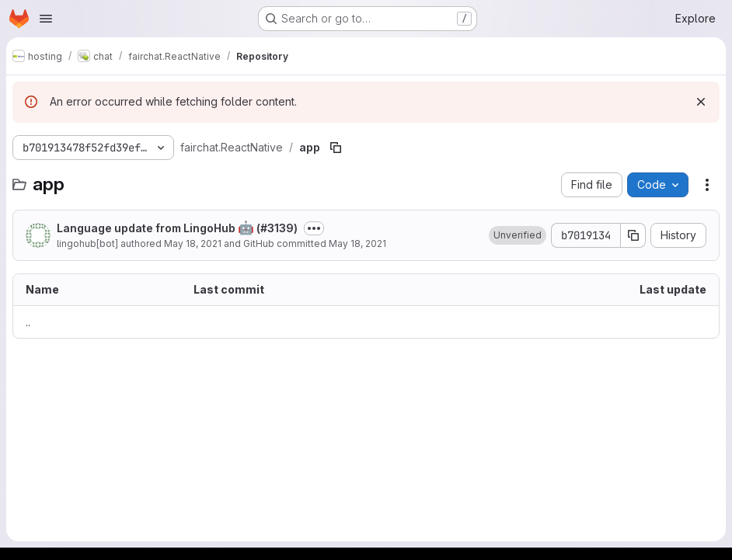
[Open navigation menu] (46, 19)
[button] (518, 235)
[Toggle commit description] (314, 228)
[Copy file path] (336, 148)
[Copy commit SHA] (633, 235)
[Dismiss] (701, 102)
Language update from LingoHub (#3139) (177, 228)
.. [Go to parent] (28, 322)
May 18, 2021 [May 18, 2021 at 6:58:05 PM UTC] (193, 243)
